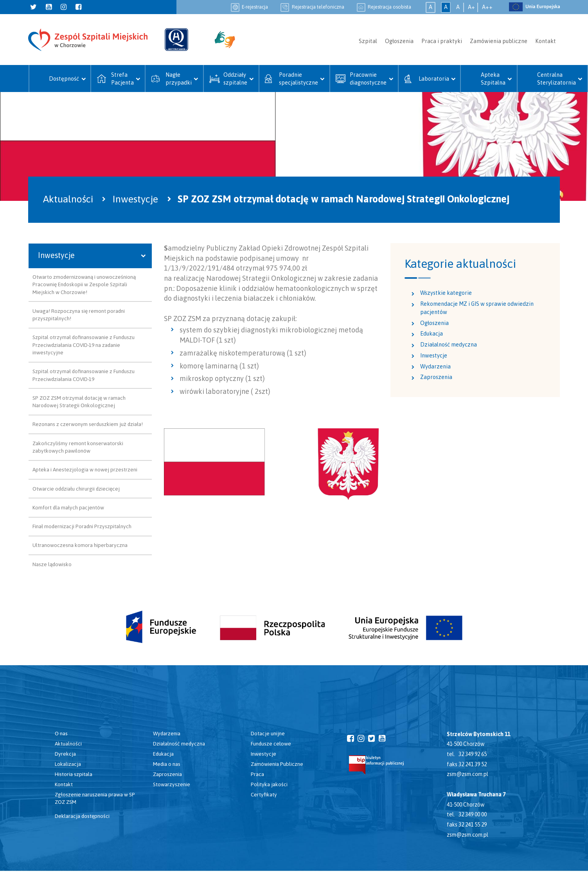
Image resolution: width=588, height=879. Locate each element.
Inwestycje (434, 356)
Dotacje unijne (268, 733)
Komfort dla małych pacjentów (68, 507)
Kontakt (546, 41)
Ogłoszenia (399, 41)
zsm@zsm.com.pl (468, 774)
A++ (487, 7)
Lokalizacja (68, 764)
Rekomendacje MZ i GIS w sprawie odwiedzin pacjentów (477, 308)
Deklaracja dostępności (82, 816)
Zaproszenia (436, 377)
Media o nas (167, 764)
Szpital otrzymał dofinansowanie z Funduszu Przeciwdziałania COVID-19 (84, 375)
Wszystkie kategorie (446, 293)
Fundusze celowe (271, 744)
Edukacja (432, 334)
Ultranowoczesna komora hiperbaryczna (80, 545)
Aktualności (68, 744)
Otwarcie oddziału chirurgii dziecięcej (76, 489)
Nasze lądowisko (52, 564)
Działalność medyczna (449, 345)
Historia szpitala (74, 774)
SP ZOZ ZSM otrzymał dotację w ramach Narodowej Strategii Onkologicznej (79, 402)
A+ (471, 7)
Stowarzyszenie (172, 784)
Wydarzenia (435, 366)
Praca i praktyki (442, 41)
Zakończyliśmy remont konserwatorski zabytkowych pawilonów (78, 447)
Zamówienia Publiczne (277, 764)
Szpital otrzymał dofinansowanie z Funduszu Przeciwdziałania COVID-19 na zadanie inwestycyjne (84, 345)
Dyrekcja (65, 754)
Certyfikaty (264, 794)
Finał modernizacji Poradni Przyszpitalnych (82, 526)
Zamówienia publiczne (499, 41)
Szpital (368, 41)
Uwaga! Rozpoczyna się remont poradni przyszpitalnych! (79, 315)
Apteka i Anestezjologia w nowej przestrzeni (85, 469)
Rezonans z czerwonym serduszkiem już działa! (88, 424)
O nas (61, 733)
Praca (257, 774)
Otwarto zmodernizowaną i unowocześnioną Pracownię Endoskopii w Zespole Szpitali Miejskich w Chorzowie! (84, 284)
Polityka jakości (269, 784)
